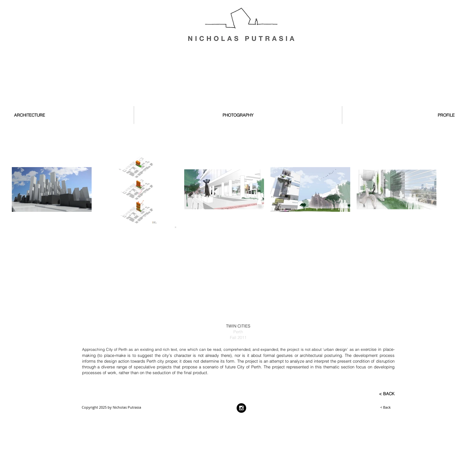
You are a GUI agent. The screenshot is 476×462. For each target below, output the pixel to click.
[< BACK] (374, 394)
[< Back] (370, 407)
